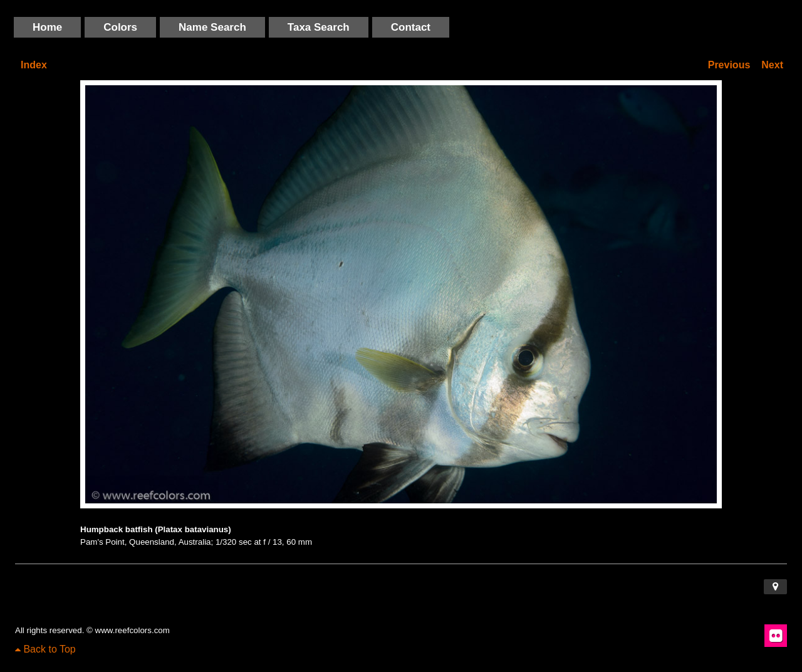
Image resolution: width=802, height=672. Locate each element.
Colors (120, 27)
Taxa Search (319, 27)
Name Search (212, 27)
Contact (411, 27)
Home (47, 27)
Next (772, 65)
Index (34, 65)
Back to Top (45, 649)
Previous (729, 65)
